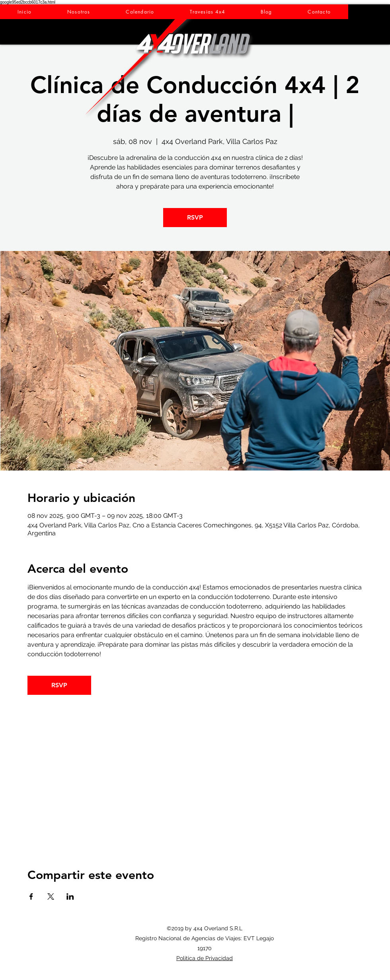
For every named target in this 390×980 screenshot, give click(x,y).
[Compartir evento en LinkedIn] (70, 896)
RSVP (195, 217)
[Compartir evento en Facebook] (31, 896)
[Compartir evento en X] (51, 896)
